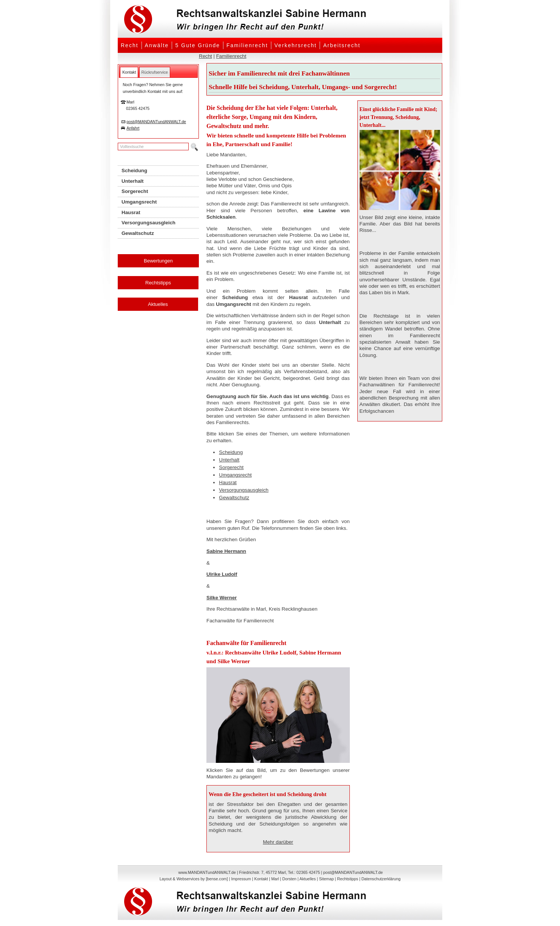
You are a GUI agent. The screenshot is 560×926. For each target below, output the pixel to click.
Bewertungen (158, 261)
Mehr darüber (278, 842)
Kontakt (261, 879)
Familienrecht (247, 45)
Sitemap (326, 879)
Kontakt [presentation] (129, 72)
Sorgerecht (231, 467)
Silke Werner (222, 598)
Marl (275, 879)
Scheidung (231, 452)
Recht (130, 45)
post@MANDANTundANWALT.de (156, 122)
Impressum (241, 879)
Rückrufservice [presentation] (155, 72)
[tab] (129, 72)
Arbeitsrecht (342, 45)
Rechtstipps (158, 283)
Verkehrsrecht (295, 45)
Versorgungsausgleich (244, 490)
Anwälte (157, 45)
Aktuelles (158, 304)
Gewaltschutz (234, 498)
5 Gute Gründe (198, 45)
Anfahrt (133, 128)
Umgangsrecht (235, 475)
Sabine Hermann (226, 551)
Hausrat (228, 482)
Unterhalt (229, 460)
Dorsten (289, 879)
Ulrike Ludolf (222, 574)
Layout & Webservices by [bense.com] (194, 879)
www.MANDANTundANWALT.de (207, 872)
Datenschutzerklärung (381, 879)
